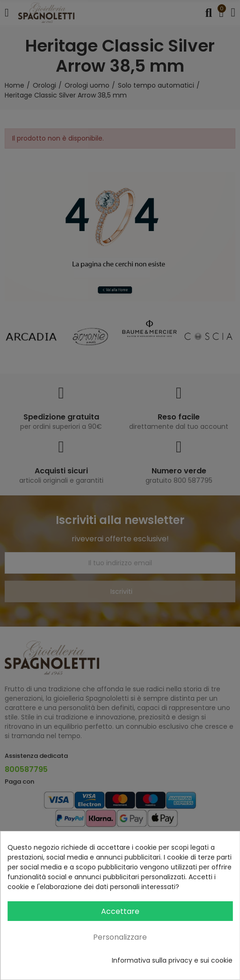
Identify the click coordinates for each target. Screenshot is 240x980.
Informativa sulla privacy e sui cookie (172, 960)
